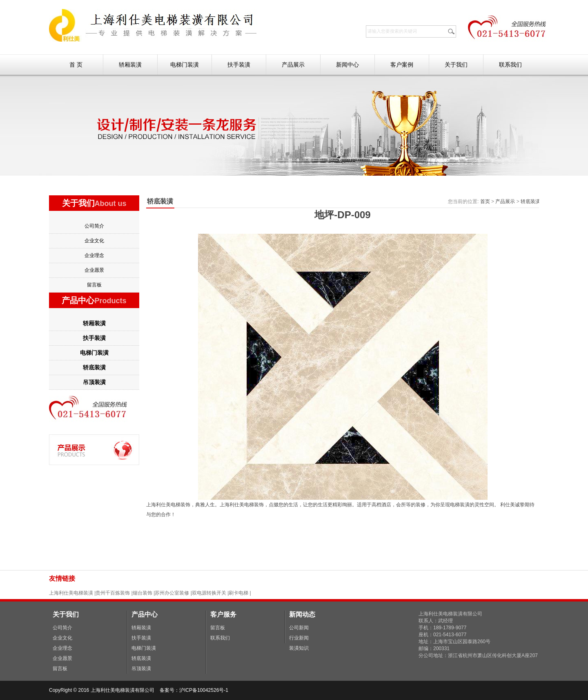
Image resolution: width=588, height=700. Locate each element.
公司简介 (94, 226)
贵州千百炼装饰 (113, 593)
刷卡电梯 (239, 593)
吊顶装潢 (94, 382)
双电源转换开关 (209, 593)
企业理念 (94, 255)
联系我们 (510, 65)
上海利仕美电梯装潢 (71, 593)
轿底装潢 (94, 367)
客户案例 (402, 65)
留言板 (94, 285)
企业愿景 (94, 270)
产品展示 (293, 65)
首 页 (76, 65)
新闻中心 (347, 65)
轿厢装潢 (130, 65)
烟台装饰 (143, 593)
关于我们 (456, 65)
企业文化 (94, 241)
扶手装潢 (239, 65)
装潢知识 (299, 648)
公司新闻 (299, 628)
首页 (485, 201)
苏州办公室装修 (172, 593)
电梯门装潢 (185, 65)
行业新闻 (299, 638)
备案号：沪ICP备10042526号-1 (195, 690)
